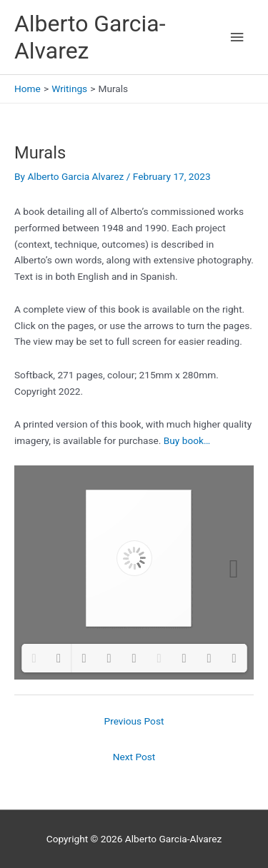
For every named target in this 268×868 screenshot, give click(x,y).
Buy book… (187, 440)
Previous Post (134, 721)
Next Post (134, 757)
